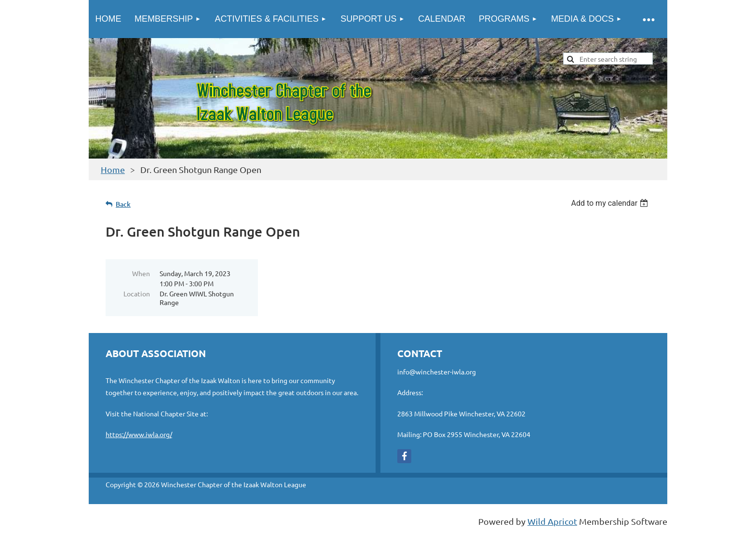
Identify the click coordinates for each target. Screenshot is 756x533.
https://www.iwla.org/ (139, 434)
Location (137, 293)
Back (123, 204)
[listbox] (611, 203)
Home (113, 169)
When (141, 273)
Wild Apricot (552, 521)
